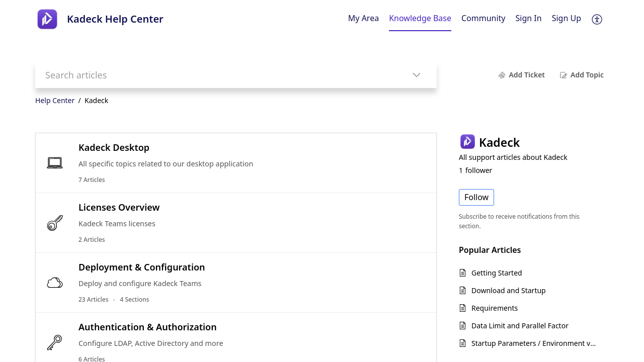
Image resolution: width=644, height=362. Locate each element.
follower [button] (475, 170)
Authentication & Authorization (148, 327)
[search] (216, 75)
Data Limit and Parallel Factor (520, 326)
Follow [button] (476, 197)
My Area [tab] (364, 18)
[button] (597, 19)
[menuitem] (529, 19)
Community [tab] (484, 18)
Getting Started (497, 273)
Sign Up (567, 18)
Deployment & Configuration (142, 267)
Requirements (495, 308)
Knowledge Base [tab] (420, 18)
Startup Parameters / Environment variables (535, 343)
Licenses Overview (119, 207)
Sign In (529, 18)
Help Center (55, 100)
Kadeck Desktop (114, 147)
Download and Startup (509, 290)
